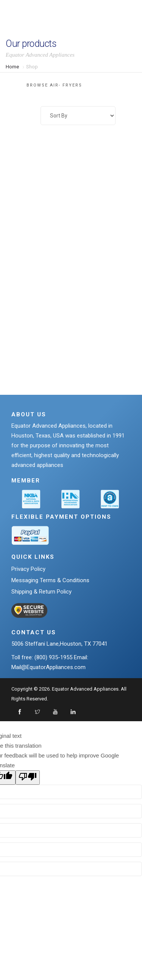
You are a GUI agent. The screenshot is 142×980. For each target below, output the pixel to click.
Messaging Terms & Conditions (50, 580)
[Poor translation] (28, 778)
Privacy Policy (28, 569)
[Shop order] (78, 116)
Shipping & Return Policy (41, 592)
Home (12, 67)
